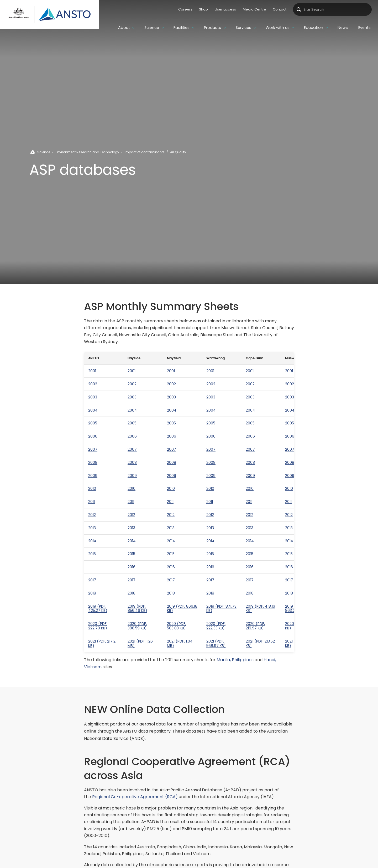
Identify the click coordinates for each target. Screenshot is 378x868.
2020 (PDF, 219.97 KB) (255, 626)
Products (212, 28)
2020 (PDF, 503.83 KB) (177, 626)
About (124, 28)
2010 (92, 488)
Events (364, 28)
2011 (91, 502)
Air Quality (178, 152)
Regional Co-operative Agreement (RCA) (135, 797)
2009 (93, 476)
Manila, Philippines (235, 660)
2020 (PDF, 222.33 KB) (216, 626)
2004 (93, 410)
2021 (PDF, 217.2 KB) (102, 643)
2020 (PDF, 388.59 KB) (137, 626)
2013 (92, 528)
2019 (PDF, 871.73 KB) (221, 609)
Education (314, 28)
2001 (92, 371)
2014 (92, 541)
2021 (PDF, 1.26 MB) (140, 643)
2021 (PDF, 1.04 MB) (180, 643)
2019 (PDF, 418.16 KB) (260, 609)
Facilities (182, 28)
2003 (93, 397)
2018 (92, 593)
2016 (132, 567)
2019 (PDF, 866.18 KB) (182, 609)
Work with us (278, 28)
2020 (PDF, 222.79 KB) (98, 626)
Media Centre (254, 9)
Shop (203, 9)
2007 (93, 449)
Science (152, 28)
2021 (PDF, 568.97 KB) (216, 643)
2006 (93, 436)
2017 (92, 580)
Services (243, 28)
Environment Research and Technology (87, 152)
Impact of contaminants (145, 152)
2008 (93, 462)
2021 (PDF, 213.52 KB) (260, 643)
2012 (92, 515)
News (343, 28)
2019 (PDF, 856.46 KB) (137, 609)
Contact (280, 9)
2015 (92, 554)
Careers (185, 9)
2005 (93, 423)
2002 (93, 384)
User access (225, 9)
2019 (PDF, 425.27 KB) (98, 609)
